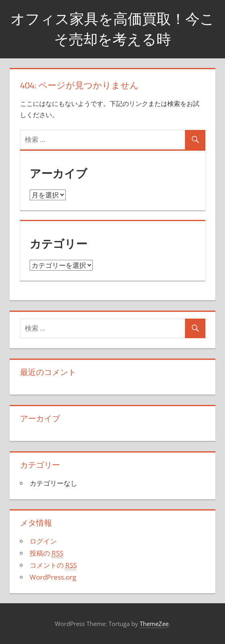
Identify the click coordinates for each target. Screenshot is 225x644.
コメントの (53, 565)
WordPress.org (53, 577)
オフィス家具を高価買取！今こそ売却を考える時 (112, 29)
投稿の (46, 553)
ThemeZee (154, 624)
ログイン (43, 541)
